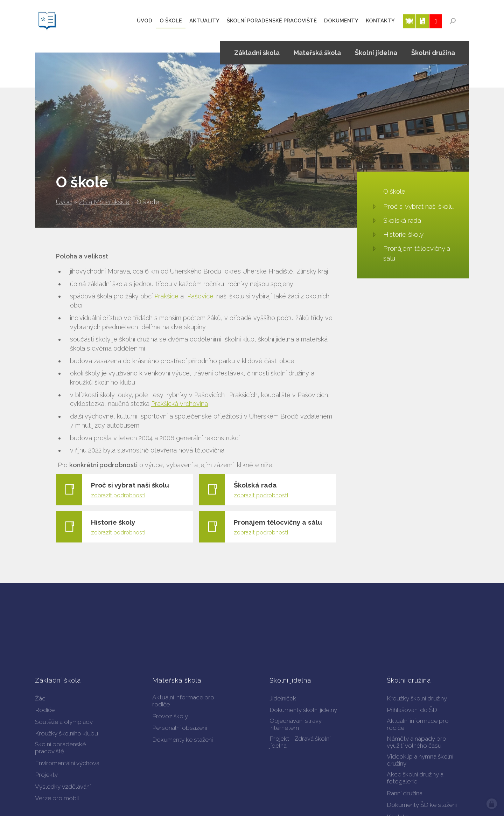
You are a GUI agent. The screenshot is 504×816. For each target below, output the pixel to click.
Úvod (64, 202)
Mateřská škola (317, 53)
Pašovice (200, 296)
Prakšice (166, 296)
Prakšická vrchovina (180, 404)
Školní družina (433, 53)
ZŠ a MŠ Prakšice (104, 202)
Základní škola (257, 53)
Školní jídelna (376, 53)
